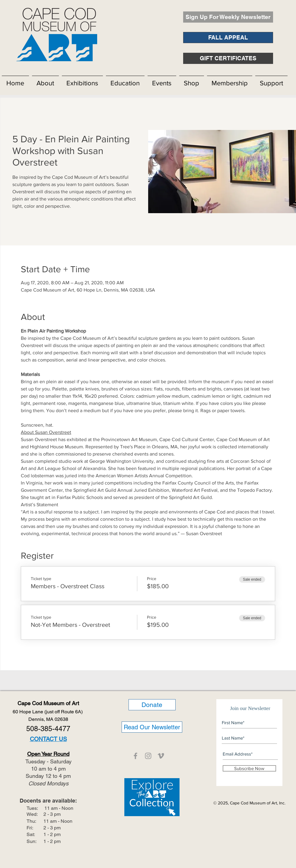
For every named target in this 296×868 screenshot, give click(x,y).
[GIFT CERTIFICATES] (228, 58)
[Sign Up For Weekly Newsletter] (228, 17)
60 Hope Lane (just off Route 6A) (48, 712)
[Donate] (152, 705)
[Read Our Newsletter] (152, 727)
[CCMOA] (135, 756)
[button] (45, 80)
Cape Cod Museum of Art (48, 703)
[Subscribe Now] (249, 768)
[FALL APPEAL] (228, 38)
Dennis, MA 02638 (48, 719)
